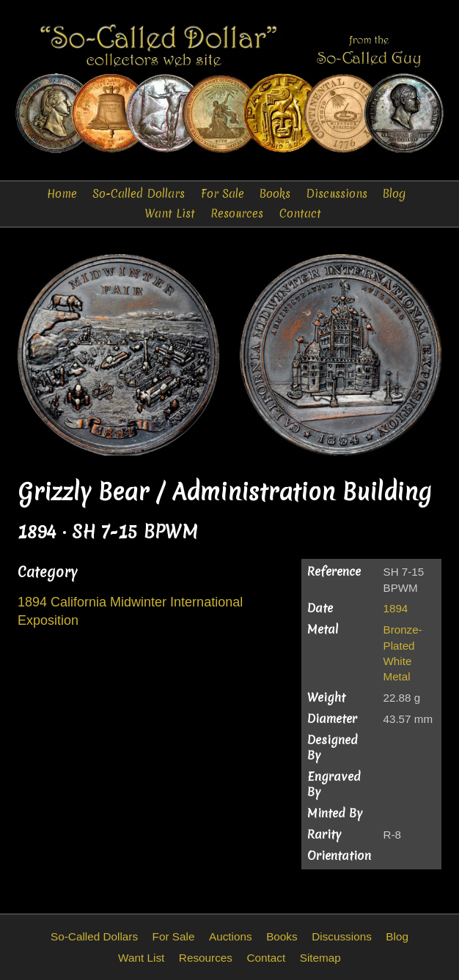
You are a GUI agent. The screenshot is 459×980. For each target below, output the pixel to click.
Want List (170, 214)
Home (62, 194)
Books (275, 194)
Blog (394, 194)
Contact (300, 214)
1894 (396, 608)
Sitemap (320, 958)
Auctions (231, 936)
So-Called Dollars (139, 194)
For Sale (223, 194)
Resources (237, 214)
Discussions (337, 194)
